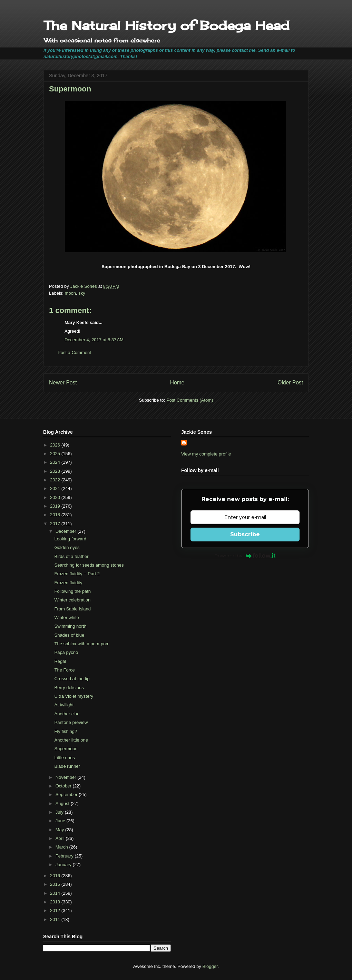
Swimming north (70, 626)
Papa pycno (66, 652)
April (61, 838)
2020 (56, 497)
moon (71, 293)
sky (82, 293)
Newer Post (63, 383)
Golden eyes (67, 547)
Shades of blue (69, 635)
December (67, 531)
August (63, 803)
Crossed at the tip (72, 679)
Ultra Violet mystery (74, 696)
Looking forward (70, 539)
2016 (56, 876)
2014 (56, 893)
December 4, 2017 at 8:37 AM (94, 340)
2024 (56, 462)
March (62, 847)
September (67, 795)
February (65, 856)
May (60, 830)
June (61, 821)
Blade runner (67, 766)
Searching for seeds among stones (89, 565)
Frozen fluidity (68, 583)
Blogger (210, 966)
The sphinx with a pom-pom (82, 644)
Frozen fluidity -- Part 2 (77, 574)
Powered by (245, 556)
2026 (56, 445)
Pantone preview (71, 722)
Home (177, 383)
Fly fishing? (66, 731)
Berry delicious (69, 688)
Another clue (67, 714)
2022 (56, 480)
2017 (56, 524)
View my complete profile (206, 454)
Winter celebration (72, 600)
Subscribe (245, 534)
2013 (56, 902)
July (60, 812)
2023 (56, 471)
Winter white (67, 618)
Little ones (64, 758)
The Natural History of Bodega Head (167, 26)
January (64, 865)
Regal (60, 661)
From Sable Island (72, 609)
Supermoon (66, 749)
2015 (56, 884)
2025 (56, 454)
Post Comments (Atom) (190, 400)
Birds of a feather (71, 556)
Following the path (72, 591)
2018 (56, 515)
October (64, 786)
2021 (56, 488)
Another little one (71, 740)
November (67, 777)
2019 (56, 506)
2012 (56, 910)
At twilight (64, 705)
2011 (56, 919)
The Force (64, 670)
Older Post (290, 383)
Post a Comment (74, 352)
